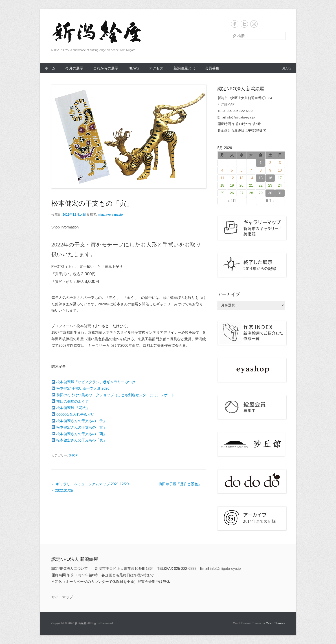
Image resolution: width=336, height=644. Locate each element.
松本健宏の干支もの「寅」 (92, 203)
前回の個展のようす (70, 401)
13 (242, 178)
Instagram (254, 24)
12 (232, 178)
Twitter (244, 24)
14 (251, 178)
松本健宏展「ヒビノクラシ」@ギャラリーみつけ (94, 382)
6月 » (270, 201)
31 (280, 193)
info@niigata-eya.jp (241, 117)
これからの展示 (106, 68)
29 (261, 193)
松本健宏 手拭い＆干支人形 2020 (81, 388)
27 (242, 193)
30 (270, 193)
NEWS (134, 68)
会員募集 (212, 68)
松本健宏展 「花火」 (71, 408)
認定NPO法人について (70, 569)
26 (232, 193)
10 (280, 170)
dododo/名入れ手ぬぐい (73, 414)
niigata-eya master (111, 215)
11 (222, 178)
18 (222, 185)
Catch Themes (275, 623)
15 (261, 178)
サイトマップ (62, 597)
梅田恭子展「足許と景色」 (182, 484)
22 (261, 185)
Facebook (235, 24)
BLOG (286, 68)
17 (280, 178)
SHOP (73, 455)
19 (232, 185)
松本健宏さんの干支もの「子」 (79, 421)
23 (270, 185)
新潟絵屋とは (184, 68)
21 (251, 185)
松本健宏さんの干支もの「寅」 (79, 440)
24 (280, 185)
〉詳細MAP (226, 104)
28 (251, 193)
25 (222, 193)
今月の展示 (74, 68)
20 (242, 185)
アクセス (156, 68)
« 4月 (232, 201)
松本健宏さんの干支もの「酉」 (79, 434)
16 (270, 178)
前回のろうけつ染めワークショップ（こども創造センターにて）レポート (113, 395)
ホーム (50, 68)
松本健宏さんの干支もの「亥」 (79, 427)
